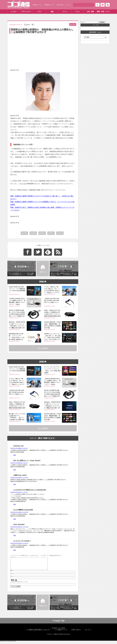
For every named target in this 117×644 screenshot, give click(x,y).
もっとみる (43, 348)
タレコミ (69, 5)
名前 (11, 573)
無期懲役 (42, 233)
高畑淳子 (51, 233)
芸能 (52, 12)
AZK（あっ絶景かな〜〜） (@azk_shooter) (27, 460)
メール (12, 576)
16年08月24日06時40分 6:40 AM (19, 448)
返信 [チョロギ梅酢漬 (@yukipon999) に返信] (15, 519)
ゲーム (65, 12)
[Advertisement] (43, 49)
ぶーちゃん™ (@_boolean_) (22, 541)
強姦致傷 (33, 233)
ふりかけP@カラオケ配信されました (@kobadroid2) (30, 490)
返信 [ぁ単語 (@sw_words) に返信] (15, 484)
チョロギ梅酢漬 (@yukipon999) (23, 510)
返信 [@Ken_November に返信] (15, 535)
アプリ (39, 12)
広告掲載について (49, 5)
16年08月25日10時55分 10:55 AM (19, 543)
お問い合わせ (60, 5)
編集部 (28, 25)
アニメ (78, 12)
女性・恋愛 (90, 12)
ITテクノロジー (27, 12)
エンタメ (14, 12)
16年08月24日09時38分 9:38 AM (19, 463)
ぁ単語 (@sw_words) (20, 475)
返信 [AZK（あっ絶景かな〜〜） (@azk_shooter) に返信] (15, 470)
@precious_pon (18, 446)
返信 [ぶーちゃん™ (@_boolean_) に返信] (15, 550)
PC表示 (54, 630)
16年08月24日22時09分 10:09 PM (19, 512)
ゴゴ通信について (37, 5)
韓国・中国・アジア (103, 12)
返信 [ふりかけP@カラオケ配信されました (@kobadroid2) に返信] (15, 504)
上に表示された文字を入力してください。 (20, 584)
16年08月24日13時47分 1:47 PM (19, 492)
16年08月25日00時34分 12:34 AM (19, 527)
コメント (13, 557)
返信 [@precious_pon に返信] (15, 455)
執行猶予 (24, 233)
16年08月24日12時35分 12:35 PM (19, 478)
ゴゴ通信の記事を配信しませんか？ (39, 632)
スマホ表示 (61, 630)
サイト (12, 579)
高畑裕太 (60, 233)
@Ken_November (19, 524)
